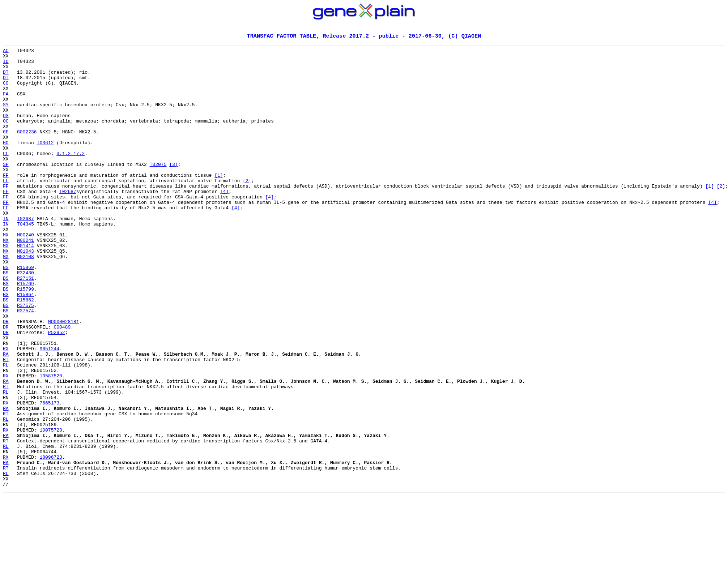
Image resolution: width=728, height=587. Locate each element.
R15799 (25, 338)
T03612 (45, 163)
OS (6, 130)
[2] (247, 208)
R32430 (25, 319)
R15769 (25, 332)
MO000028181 (64, 377)
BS (6, 312)
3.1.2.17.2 (71, 176)
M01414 (25, 286)
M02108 (25, 299)
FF (6, 202)
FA (6, 104)
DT (6, 78)
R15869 (25, 312)
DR (6, 377)
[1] (219, 202)
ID (6, 65)
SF (6, 189)
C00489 (62, 384)
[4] (224, 221)
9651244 (49, 410)
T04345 (25, 260)
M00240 (25, 273)
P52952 (57, 390)
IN (6, 254)
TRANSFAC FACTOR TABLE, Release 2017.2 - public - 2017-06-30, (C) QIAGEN (364, 37)
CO (6, 91)
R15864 (25, 345)
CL (6, 176)
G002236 (27, 150)
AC (6, 52)
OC (6, 137)
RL (6, 429)
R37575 (25, 358)
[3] (173, 189)
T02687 (68, 221)
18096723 (51, 540)
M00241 (25, 280)
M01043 (25, 293)
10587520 (51, 442)
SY (6, 117)
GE (6, 150)
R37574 (25, 364)
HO (6, 163)
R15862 (25, 351)
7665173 (49, 475)
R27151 (25, 325)
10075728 (51, 507)
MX (6, 273)
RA (6, 416)
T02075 (158, 189)
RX (6, 410)
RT (6, 423)
